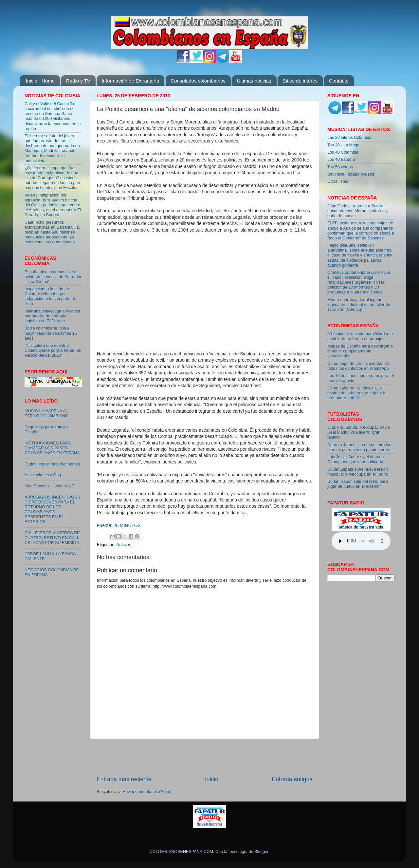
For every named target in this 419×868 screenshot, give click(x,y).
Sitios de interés (300, 81)
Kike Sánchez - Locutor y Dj (50, 486)
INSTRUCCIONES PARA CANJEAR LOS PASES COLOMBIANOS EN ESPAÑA (52, 448)
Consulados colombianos (198, 81)
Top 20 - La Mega (343, 145)
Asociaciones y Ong (43, 475)
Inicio (212, 779)
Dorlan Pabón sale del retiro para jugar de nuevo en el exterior (358, 484)
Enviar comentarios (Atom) (147, 792)
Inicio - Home (40, 81)
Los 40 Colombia (343, 152)
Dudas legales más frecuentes (52, 464)
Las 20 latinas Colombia (349, 138)
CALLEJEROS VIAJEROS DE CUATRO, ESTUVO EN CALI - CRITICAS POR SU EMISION (53, 538)
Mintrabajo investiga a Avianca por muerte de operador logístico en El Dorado (52, 316)
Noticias (124, 545)
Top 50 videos (340, 167)
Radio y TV (78, 81)
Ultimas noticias (254, 81)
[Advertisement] (205, 757)
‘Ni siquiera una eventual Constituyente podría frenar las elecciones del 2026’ (53, 350)
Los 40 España (341, 160)
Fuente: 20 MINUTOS (119, 525)
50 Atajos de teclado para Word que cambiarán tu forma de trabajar (360, 336)
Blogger (261, 852)
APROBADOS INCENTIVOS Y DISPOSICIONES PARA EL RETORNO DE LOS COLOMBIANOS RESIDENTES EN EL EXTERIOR (53, 510)
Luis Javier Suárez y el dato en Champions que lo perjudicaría (355, 459)
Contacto (339, 81)
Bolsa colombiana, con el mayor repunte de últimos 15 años (51, 333)
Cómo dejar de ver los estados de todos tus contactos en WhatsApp (358, 366)
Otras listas (338, 181)
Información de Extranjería (131, 81)
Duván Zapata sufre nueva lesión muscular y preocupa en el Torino (358, 472)
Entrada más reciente (124, 779)
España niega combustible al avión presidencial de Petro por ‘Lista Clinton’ (53, 277)
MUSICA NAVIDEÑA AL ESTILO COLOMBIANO (46, 414)
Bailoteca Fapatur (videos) (351, 174)
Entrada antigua (292, 779)
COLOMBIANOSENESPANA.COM (181, 852)
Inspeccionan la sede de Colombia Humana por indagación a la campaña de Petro (50, 296)
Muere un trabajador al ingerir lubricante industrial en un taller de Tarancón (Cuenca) (359, 305)
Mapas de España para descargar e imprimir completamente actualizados (360, 351)
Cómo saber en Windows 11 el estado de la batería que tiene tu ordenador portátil (357, 393)
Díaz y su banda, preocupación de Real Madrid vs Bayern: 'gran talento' (359, 432)
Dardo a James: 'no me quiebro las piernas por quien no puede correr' (359, 447)
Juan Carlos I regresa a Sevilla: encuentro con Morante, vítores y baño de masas (357, 211)
